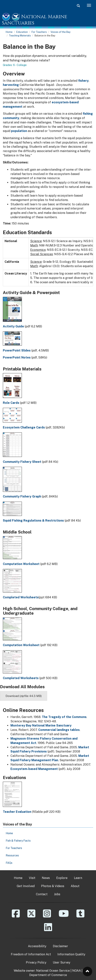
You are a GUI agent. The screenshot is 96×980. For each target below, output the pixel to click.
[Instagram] (47, 916)
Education (22, 32)
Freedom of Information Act (31, 954)
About (75, 886)
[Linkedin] (48, 930)
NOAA (77, 971)
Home (9, 32)
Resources (12, 855)
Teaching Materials (20, 36)
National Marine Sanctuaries (35, 20)
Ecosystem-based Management (34, 769)
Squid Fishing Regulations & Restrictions (33, 521)
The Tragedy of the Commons (64, 717)
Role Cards (11, 403)
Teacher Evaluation (17, 812)
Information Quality (71, 954)
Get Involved (26, 886)
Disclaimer (60, 946)
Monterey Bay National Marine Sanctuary (41, 725)
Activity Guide (13, 326)
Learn (78, 878)
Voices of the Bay (61, 32)
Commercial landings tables (59, 730)
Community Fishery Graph (22, 496)
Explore (62, 878)
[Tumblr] (80, 916)
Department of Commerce (48, 975)
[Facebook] (16, 916)
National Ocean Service (53, 971)
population (19, 131)
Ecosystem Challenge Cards (24, 427)
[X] (31, 916)
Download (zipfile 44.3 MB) (24, 696)
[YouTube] (64, 916)
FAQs (9, 863)
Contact (42, 894)
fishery (83, 81)
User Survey (62, 962)
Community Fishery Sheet (22, 462)
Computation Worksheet (21, 564)
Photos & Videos (53, 886)
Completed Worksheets (21, 597)
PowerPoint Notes (17, 357)
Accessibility (37, 946)
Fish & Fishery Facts (18, 841)
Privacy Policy (36, 962)
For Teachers (39, 32)
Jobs (57, 894)
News (46, 878)
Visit (32, 878)
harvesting (11, 85)
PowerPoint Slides (17, 350)
